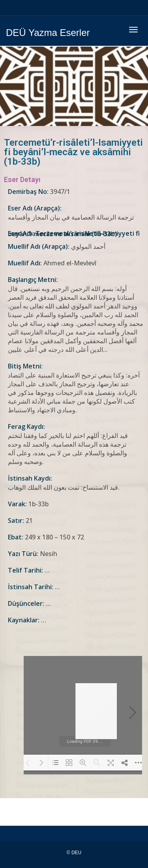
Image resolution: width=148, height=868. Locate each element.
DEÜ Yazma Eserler (48, 33)
